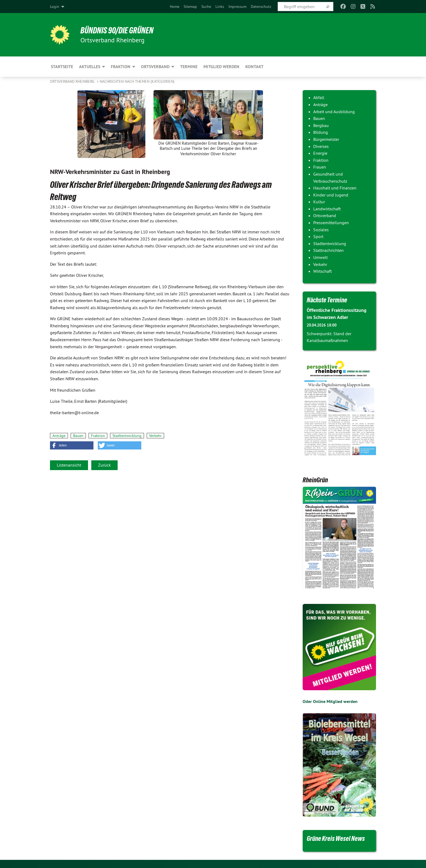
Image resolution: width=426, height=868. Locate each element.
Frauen (320, 167)
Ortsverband (325, 216)
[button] (72, 445)
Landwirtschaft (327, 209)
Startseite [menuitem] (62, 67)
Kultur (319, 202)
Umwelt (320, 257)
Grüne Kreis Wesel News (336, 838)
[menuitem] (175, 7)
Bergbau (321, 125)
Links (220, 7)
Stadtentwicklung (127, 436)
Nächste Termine (327, 300)
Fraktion (98, 436)
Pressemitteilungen (331, 223)
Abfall (319, 97)
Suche (206, 7)
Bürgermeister (326, 139)
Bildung (321, 132)
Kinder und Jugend (331, 195)
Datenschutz (261, 7)
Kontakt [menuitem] (254, 67)
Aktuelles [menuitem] (90, 67)
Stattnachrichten (328, 250)
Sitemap (190, 7)
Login (55, 7)
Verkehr (155, 436)
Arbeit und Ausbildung (334, 112)
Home (175, 7)
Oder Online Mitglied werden (330, 701)
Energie (320, 153)
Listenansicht (69, 465)
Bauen (78, 436)
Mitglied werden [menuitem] (221, 67)
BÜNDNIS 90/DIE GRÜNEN (117, 30)
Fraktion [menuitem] (121, 67)
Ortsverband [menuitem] (155, 67)
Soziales (321, 230)
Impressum (237, 7)
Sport (318, 236)
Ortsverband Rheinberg (73, 81)
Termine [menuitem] (189, 67)
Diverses (321, 146)
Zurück (104, 465)
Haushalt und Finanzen (335, 188)
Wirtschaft (322, 271)
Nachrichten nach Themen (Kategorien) (137, 81)
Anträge (59, 436)
